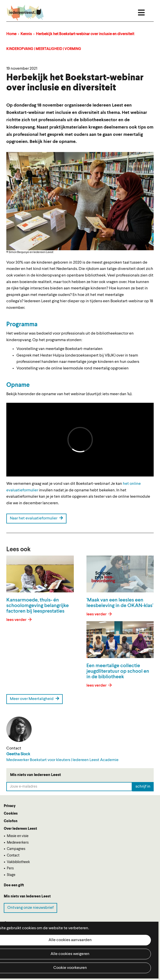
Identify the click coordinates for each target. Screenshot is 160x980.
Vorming (73, 49)
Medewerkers (18, 843)
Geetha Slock (18, 754)
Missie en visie (18, 836)
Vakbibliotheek (18, 862)
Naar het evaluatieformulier (36, 518)
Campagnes (16, 849)
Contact (13, 856)
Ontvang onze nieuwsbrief (30, 908)
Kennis (26, 34)
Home (11, 34)
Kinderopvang (20, 49)
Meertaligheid (49, 49)
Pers (10, 868)
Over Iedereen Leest (20, 829)
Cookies (11, 814)
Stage (11, 875)
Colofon (11, 821)
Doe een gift (14, 885)
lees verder (17, 620)
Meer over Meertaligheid (35, 699)
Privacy (10, 806)
